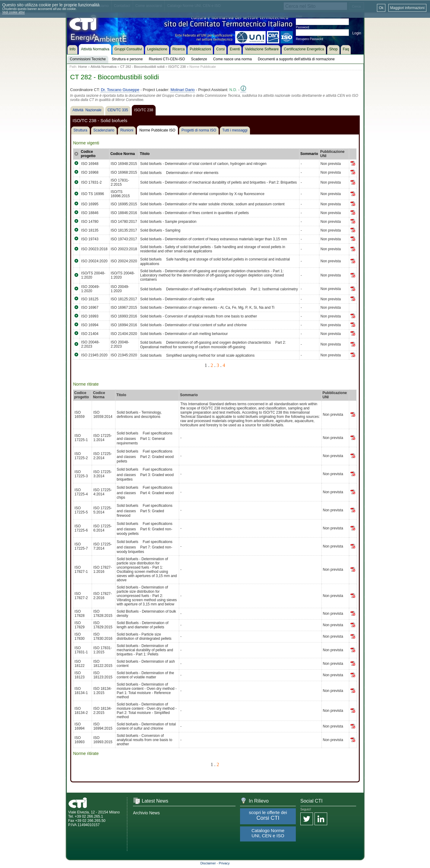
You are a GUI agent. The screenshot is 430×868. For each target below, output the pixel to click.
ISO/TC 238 (177, 67)
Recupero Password (309, 39)
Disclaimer (208, 863)
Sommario (309, 154)
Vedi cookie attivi (13, 12)
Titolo (145, 154)
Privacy (224, 863)
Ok (381, 8)
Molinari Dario (182, 90)
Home (82, 67)
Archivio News (146, 813)
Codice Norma (123, 154)
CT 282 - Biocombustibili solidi (142, 67)
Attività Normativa (103, 67)
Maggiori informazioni (407, 8)
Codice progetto (88, 154)
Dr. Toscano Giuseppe (120, 90)
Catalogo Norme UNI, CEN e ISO (268, 833)
